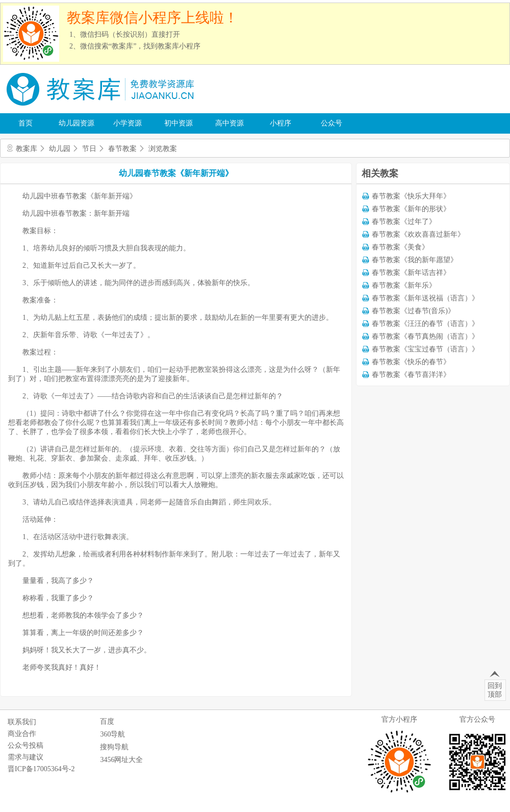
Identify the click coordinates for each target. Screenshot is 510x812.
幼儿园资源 (76, 123)
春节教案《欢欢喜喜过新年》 (418, 234)
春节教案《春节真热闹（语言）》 (425, 336)
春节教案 (122, 149)
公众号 (331, 123)
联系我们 (22, 722)
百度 (107, 721)
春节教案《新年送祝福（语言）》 (425, 298)
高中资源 (229, 123)
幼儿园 (60, 149)
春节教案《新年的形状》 (411, 209)
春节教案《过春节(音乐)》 (413, 311)
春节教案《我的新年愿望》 (415, 260)
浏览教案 (163, 149)
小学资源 (127, 123)
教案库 (27, 149)
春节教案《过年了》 (404, 222)
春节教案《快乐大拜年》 (411, 196)
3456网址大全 (121, 760)
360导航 (112, 734)
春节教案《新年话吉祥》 (411, 273)
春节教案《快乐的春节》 (411, 362)
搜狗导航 (114, 747)
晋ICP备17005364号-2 (41, 769)
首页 (25, 123)
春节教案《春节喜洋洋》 (411, 375)
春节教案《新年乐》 (404, 285)
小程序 (280, 123)
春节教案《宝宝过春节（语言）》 (425, 349)
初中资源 (178, 123)
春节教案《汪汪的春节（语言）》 (425, 324)
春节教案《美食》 (400, 247)
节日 (89, 149)
